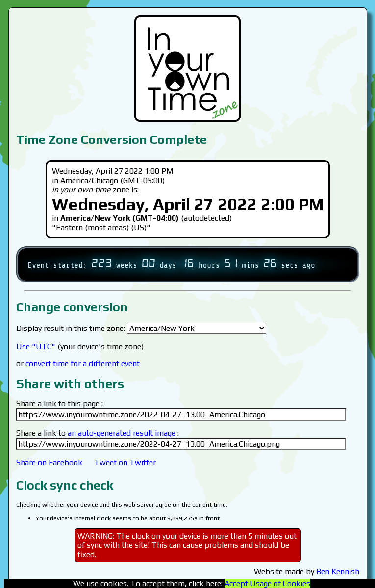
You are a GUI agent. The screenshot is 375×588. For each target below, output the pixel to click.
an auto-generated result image (122, 433)
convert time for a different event (83, 364)
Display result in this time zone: (141, 328)
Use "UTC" (36, 346)
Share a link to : (98, 433)
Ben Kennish (338, 572)
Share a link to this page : (60, 404)
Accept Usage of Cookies (267, 583)
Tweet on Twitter (125, 462)
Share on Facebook (49, 462)
